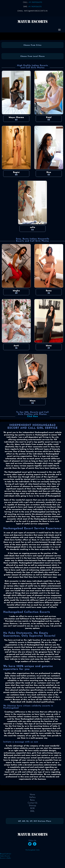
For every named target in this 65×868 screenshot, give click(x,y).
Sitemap (33, 806)
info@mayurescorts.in (36, 11)
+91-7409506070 (35, 2)
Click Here (32, 416)
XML (32, 811)
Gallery (32, 797)
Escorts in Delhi (5, 858)
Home (32, 795)
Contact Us (33, 803)
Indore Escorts (5, 856)
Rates (32, 800)
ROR (32, 808)
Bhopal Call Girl (6, 854)
